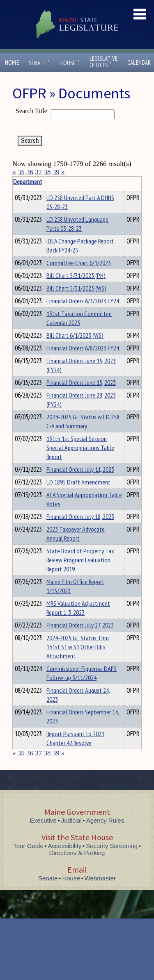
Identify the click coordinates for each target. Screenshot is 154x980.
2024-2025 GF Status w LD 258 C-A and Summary (83, 421)
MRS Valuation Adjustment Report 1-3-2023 (78, 608)
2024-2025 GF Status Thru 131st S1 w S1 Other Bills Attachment (78, 647)
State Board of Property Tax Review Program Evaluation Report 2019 (80, 560)
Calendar (139, 63)
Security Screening (112, 846)
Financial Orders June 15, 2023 (81, 382)
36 (30, 172)
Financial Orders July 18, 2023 (80, 516)
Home (12, 63)
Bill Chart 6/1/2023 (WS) (75, 335)
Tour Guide (28, 846)
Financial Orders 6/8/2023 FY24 (83, 348)
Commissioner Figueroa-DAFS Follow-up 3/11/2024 (82, 673)
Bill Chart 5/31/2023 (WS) (76, 288)
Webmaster (100, 878)
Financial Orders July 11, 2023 (80, 469)
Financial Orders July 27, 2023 (80, 625)
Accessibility (65, 846)
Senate (39, 63)
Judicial (71, 820)
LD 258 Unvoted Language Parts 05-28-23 (77, 224)
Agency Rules (105, 820)
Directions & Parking (77, 853)
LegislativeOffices (103, 62)
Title (19, 182)
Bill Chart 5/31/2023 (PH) (76, 275)
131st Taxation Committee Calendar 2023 (79, 318)
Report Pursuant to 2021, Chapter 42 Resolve (76, 738)
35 (21, 172)
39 (56, 172)
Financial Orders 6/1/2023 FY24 (83, 301)
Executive (43, 820)
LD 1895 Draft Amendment (78, 482)
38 (47, 172)
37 (38, 172)
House (69, 63)
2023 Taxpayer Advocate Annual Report (76, 534)
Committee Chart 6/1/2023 (79, 263)
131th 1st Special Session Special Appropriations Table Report (80, 448)
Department (59, 182)
